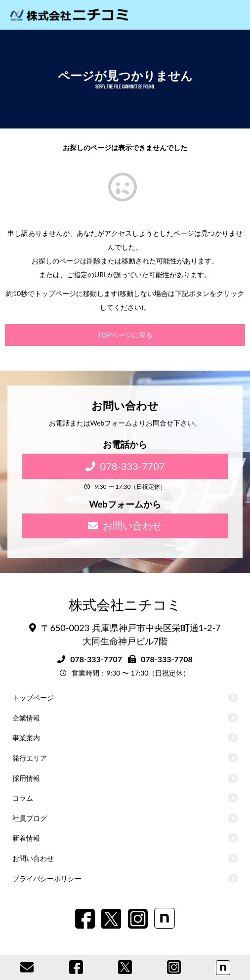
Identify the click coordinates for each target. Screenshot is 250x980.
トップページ (33, 698)
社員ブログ (30, 818)
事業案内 (26, 738)
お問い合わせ (125, 525)
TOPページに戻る (125, 335)
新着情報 (26, 838)
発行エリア (30, 758)
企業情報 (26, 718)
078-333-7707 (125, 466)
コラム (23, 798)
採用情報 (26, 778)
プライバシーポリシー (47, 878)
